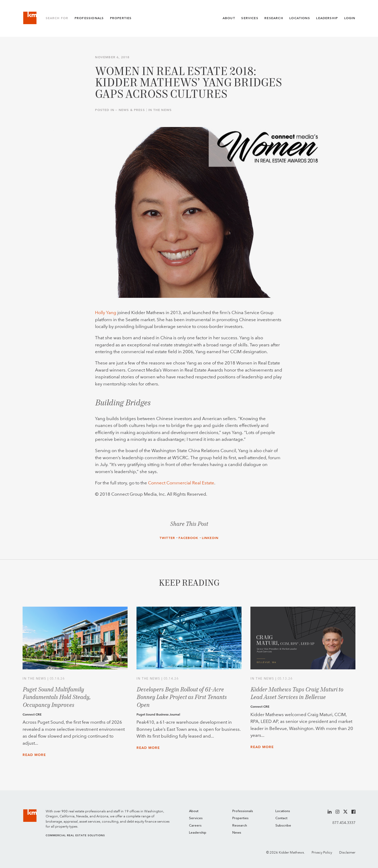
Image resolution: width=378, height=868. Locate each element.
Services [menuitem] (196, 818)
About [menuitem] (194, 811)
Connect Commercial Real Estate (181, 483)
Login (350, 18)
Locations (300, 18)
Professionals (89, 18)
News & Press (132, 110)
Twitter (167, 538)
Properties (121, 18)
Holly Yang (106, 313)
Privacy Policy (322, 852)
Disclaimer (347, 852)
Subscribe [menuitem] (283, 826)
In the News (160, 110)
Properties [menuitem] (240, 818)
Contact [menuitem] (281, 818)
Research (274, 18)
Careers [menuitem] (195, 826)
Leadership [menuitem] (198, 833)
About (229, 18)
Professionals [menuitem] (243, 811)
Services (250, 18)
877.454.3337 (344, 823)
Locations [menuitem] (283, 811)
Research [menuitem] (240, 826)
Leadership (327, 18)
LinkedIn (210, 538)
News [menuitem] (237, 833)
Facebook (188, 538)
